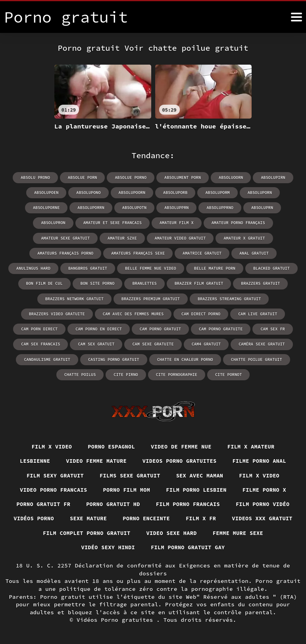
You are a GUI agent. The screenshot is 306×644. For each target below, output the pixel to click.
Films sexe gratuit (129, 474)
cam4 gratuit (146, 343)
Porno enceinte (186, 518)
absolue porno (131, 177)
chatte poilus (237, 358)
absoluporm (195, 193)
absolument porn (182, 177)
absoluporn (237, 193)
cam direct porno (137, 313)
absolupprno (176, 208)
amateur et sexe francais (60, 223)
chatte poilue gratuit (178, 358)
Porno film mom (126, 489)
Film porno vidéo (266, 504)
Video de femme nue (182, 445)
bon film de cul (217, 268)
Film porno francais (189, 504)
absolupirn (271, 177)
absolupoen (26, 193)
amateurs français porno (239, 238)
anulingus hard (212, 253)
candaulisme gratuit (264, 343)
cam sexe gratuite (94, 343)
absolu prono (37, 177)
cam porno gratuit (106, 328)
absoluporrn (49, 208)
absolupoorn (110, 193)
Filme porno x (267, 489)
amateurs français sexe (48, 253)
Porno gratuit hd (112, 504)
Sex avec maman (201, 474)
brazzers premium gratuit (77, 298)
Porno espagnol (111, 445)
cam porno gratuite (165, 328)
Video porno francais (51, 489)
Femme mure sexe (71, 547)
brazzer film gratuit (108, 283)
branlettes (55, 283)
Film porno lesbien (198, 489)
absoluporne (279, 193)
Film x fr (241, 518)
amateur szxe (54, 238)
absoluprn (218, 208)
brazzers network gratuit (235, 283)
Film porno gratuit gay (223, 547)
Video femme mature (95, 460)
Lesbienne (32, 460)
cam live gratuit (193, 313)
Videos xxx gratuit (66, 533)
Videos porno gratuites (180, 460)
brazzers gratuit (169, 283)
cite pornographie (131, 373)
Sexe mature (126, 518)
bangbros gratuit (265, 253)
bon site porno (270, 268)
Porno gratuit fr (40, 504)
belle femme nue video (45, 268)
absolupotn (92, 208)
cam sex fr (216, 328)
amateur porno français (183, 223)
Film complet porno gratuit (158, 533)
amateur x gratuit (174, 238)
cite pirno (282, 358)
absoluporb (153, 193)
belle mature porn (108, 268)
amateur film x (123, 223)
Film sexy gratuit (53, 474)
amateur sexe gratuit (251, 223)
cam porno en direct (45, 328)
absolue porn (83, 177)
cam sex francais (265, 328)
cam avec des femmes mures (70, 313)
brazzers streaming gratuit (154, 298)
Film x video (49, 445)
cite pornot (182, 373)
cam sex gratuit (38, 343)
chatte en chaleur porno (108, 358)
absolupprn (133, 208)
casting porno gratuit (38, 358)
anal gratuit (163, 253)
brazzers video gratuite (231, 298)
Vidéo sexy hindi (141, 547)
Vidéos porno (70, 518)
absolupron (258, 208)
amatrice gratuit (112, 253)
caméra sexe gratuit (201, 343)
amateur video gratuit (111, 238)
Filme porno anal (262, 460)
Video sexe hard (245, 533)
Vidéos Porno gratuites (116, 620)
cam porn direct (248, 313)
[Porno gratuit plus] (296, 17)
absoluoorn (230, 177)
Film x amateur (253, 445)
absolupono (67, 193)
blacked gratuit (164, 268)
